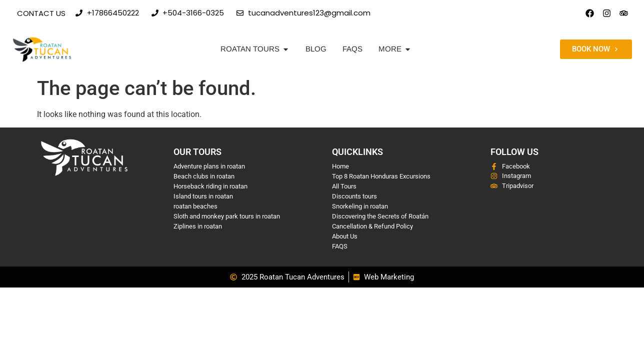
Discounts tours (354, 196)
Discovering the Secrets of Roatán (380, 216)
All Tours (344, 186)
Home (340, 166)
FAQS (340, 246)
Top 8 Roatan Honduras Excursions (381, 176)
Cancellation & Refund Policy (372, 226)
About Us (345, 236)
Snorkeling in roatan (360, 206)
